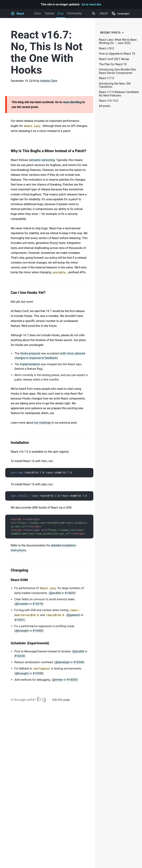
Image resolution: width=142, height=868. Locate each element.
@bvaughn (22, 631)
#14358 (38, 673)
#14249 (78, 662)
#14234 (19, 656)
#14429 (70, 593)
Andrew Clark (49, 81)
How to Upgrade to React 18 (117, 54)
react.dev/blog (72, 102)
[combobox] (93, 14)
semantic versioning (42, 160)
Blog (61, 15)
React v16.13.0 (109, 101)
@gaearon (74, 615)
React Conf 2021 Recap (114, 59)
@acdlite (55, 593)
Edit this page (61, 700)
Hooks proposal (30, 353)
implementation (30, 364)
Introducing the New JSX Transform (115, 85)
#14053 (72, 680)
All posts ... (106, 106)
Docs (38, 13)
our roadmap (42, 423)
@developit (62, 662)
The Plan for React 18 (113, 64)
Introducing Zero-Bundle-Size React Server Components (117, 71)
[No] (44, 699)
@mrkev (58, 680)
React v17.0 (107, 78)
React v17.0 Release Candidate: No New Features (119, 94)
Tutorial (49, 13)
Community (74, 13)
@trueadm (22, 604)
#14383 (38, 631)
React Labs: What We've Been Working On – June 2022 (118, 41)
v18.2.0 (104, 14)
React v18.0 (107, 48)
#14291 (19, 620)
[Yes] (39, 699)
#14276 (38, 604)
